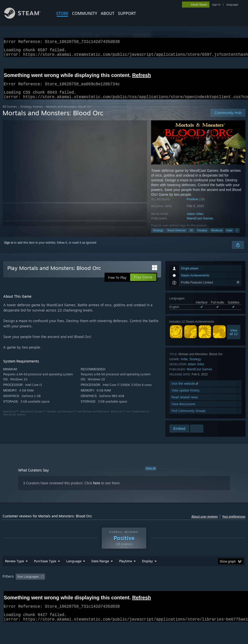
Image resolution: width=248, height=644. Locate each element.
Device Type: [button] (30, 597)
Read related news (185, 403)
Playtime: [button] (118, 590)
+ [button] (237, 236)
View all (151, 474)
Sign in (9, 249)
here (97, 489)
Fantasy (202, 236)
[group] (124, 593)
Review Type (14, 574)
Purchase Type (45, 574)
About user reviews (205, 523)
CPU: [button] (222, 590)
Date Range (100, 574)
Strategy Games (31, 113)
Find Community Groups (189, 417)
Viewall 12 (234, 338)
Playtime (126, 574)
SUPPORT (127, 13)
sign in (216, 5)
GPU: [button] (7, 597)
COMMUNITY (85, 13)
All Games (10, 113)
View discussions (183, 410)
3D (191, 236)
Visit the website (185, 390)
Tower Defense (176, 236)
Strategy (158, 236)
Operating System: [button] (196, 590)
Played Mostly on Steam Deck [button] (154, 590)
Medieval (217, 236)
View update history (186, 396)
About (108, 13)
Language (74, 574)
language (232, 5)
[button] (19, 590)
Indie (229, 236)
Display (147, 574)
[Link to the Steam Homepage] (26, 17)
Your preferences (234, 523)
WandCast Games (200, 224)
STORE (62, 13)
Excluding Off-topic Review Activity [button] (79, 590)
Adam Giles (195, 220)
